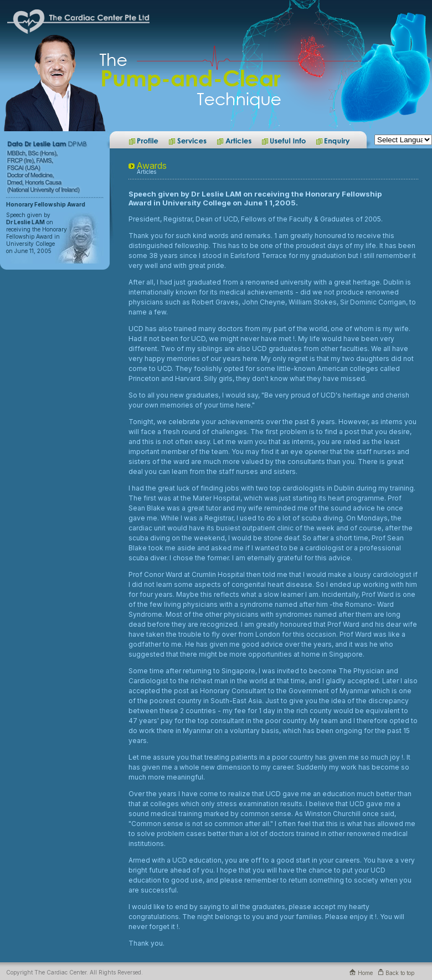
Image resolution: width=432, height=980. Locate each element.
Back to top (396, 973)
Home (361, 973)
